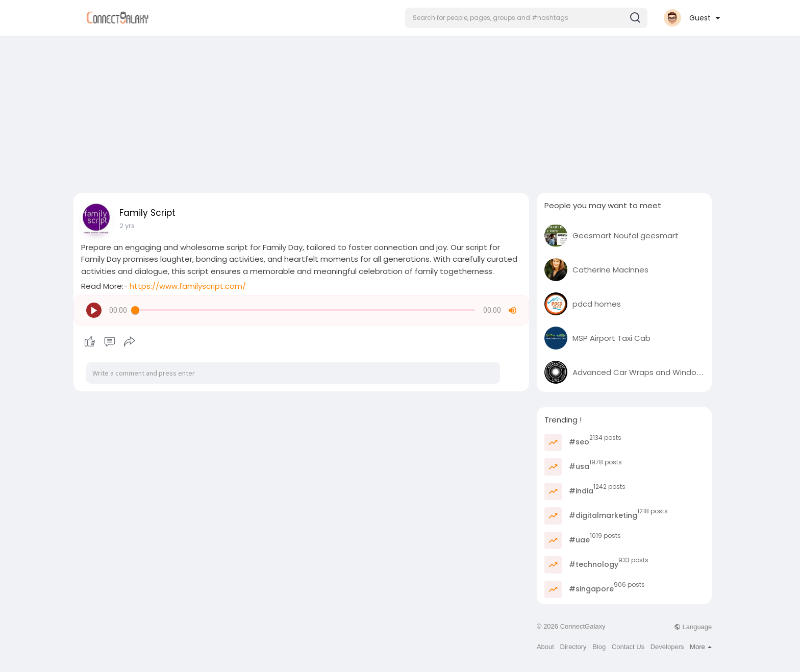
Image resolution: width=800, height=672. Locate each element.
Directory (573, 647)
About (545, 647)
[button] (526, 18)
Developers (667, 647)
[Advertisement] (400, 111)
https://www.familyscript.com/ (188, 286)
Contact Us (628, 647)
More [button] (701, 647)
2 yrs (127, 226)
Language (693, 627)
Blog (599, 647)
